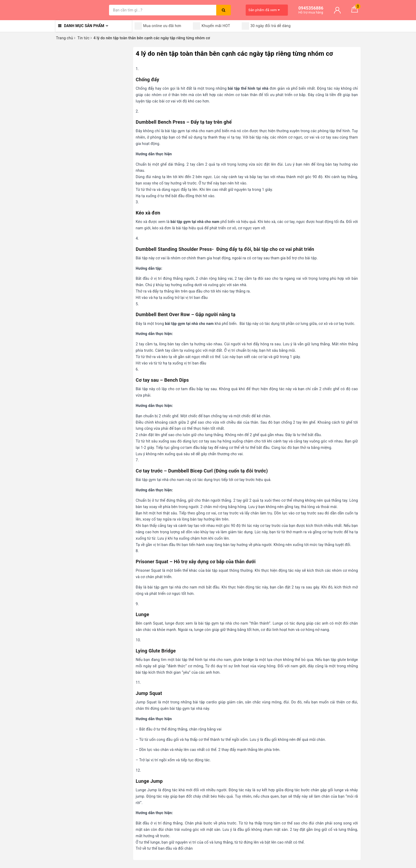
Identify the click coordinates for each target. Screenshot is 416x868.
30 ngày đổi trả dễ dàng (266, 26)
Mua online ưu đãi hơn (158, 26)
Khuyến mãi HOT (211, 26)
